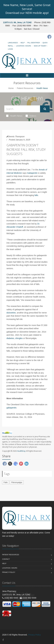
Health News (14, 116)
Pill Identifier (34, 43)
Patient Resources (25, 88)
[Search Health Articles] (22, 109)
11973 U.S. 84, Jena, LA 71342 (17, 22)
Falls (6, 482)
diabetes (10, 338)
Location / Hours (23, 46)
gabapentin (11, 408)
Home (11, 88)
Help (23, 43)
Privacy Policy (9, 572)
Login (10, 49)
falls (36, 195)
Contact (6, 559)
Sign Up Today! (40, 46)
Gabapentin (32, 173)
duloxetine (11, 313)
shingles (19, 338)
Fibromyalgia (17, 482)
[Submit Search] (45, 109)
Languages (13, 43)
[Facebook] (49, 37)
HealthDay (21, 451)
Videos (31, 116)
